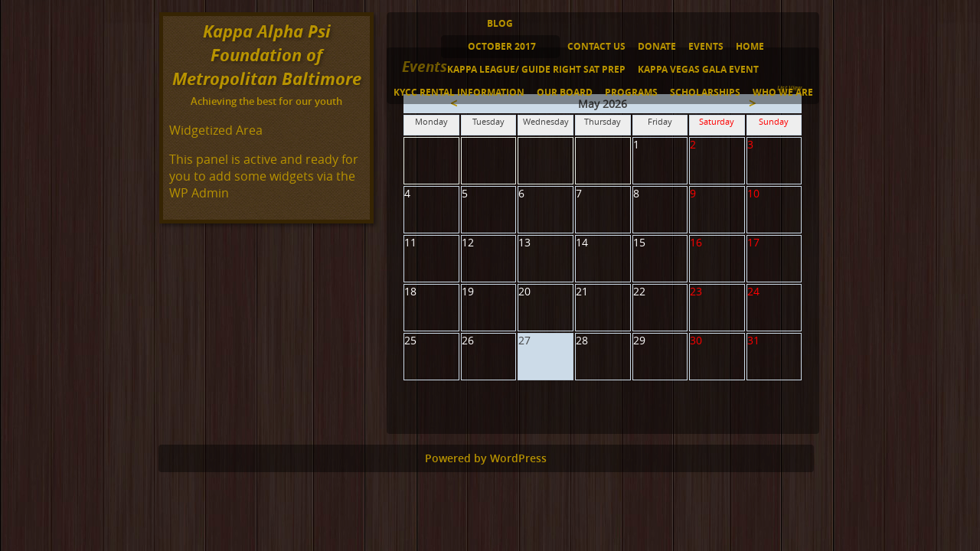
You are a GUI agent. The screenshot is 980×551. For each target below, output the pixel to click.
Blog (500, 23)
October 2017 (502, 46)
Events (706, 46)
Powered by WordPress (486, 458)
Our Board (565, 92)
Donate (657, 46)
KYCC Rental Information (459, 92)
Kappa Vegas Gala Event (698, 69)
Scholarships (705, 92)
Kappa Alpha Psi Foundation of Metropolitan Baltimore (267, 55)
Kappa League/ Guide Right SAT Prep (536, 69)
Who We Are (783, 92)
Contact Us (596, 46)
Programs (631, 92)
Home (750, 46)
